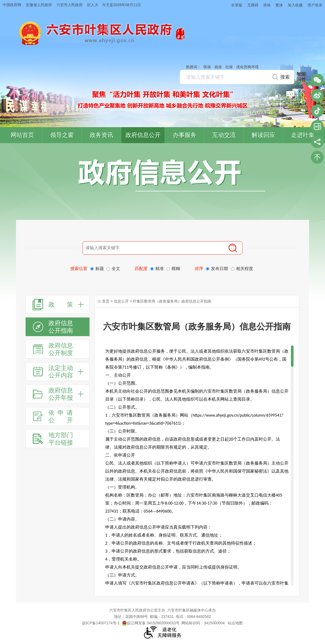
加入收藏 (295, 5)
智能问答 (301, 77)
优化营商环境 (247, 67)
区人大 (93, 5)
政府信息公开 (143, 135)
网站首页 (22, 135)
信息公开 (121, 301)
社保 (229, 67)
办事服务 (185, 135)
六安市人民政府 (70, 5)
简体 (267, 5)
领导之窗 (62, 135)
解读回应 (263, 135)
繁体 (279, 5)
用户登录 (315, 5)
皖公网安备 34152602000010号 (151, 623)
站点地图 (235, 623)
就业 (218, 67)
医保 (207, 67)
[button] (234, 5)
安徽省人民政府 (39, 5)
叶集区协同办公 (317, 126)
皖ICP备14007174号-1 (101, 623)
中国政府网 (12, 5)
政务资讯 (101, 135)
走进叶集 (303, 135)
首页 (106, 301)
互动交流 (224, 135)
